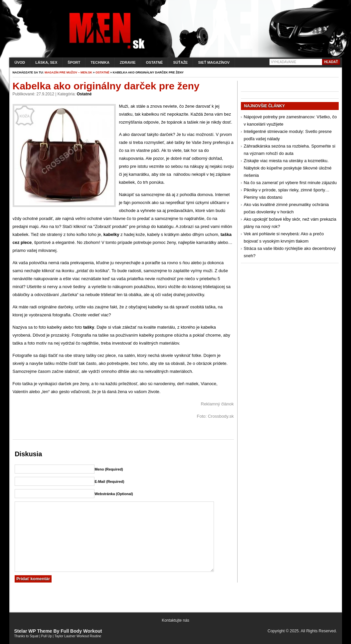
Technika (100, 62)
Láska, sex (46, 62)
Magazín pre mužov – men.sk (68, 72)
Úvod (20, 62)
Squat (34, 636)
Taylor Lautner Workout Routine (78, 636)
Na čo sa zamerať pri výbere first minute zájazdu (290, 183)
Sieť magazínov (214, 62)
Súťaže (180, 62)
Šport (74, 62)
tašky (89, 327)
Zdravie (128, 62)
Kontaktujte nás (175, 620)
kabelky (111, 234)
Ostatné (155, 62)
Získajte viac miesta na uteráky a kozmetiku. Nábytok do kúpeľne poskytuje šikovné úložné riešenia (288, 168)
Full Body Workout (81, 631)
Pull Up (47, 636)
